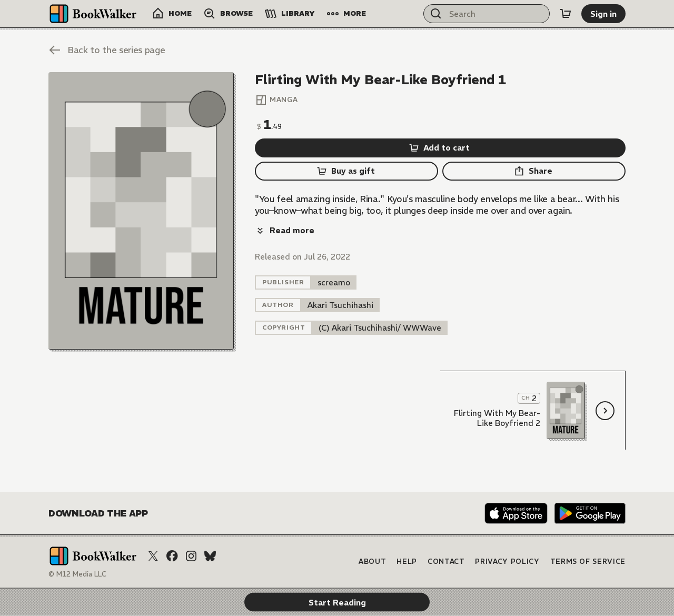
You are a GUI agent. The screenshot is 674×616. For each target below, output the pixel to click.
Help (407, 562)
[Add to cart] (440, 148)
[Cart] (566, 14)
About (372, 562)
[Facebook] (172, 556)
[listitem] (334, 259)
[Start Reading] (141, 211)
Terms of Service (588, 562)
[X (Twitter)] (153, 556)
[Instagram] (191, 556)
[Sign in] (603, 14)
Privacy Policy (507, 562)
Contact (446, 562)
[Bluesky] (210, 556)
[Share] (534, 171)
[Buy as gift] (346, 171)
